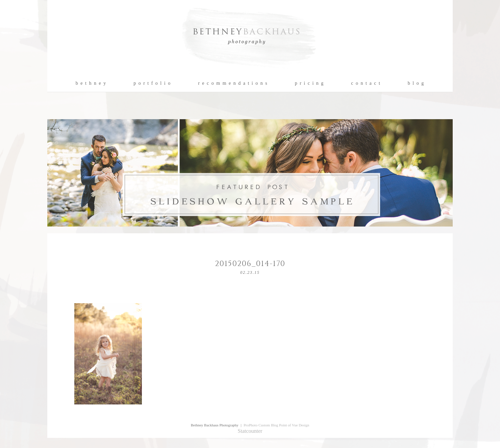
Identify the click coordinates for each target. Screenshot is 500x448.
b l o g (416, 83)
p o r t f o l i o (152, 83)
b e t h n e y (91, 83)
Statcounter (250, 431)
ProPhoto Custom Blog (261, 425)
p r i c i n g (310, 83)
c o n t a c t (366, 83)
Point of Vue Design (294, 425)
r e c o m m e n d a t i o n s (233, 83)
